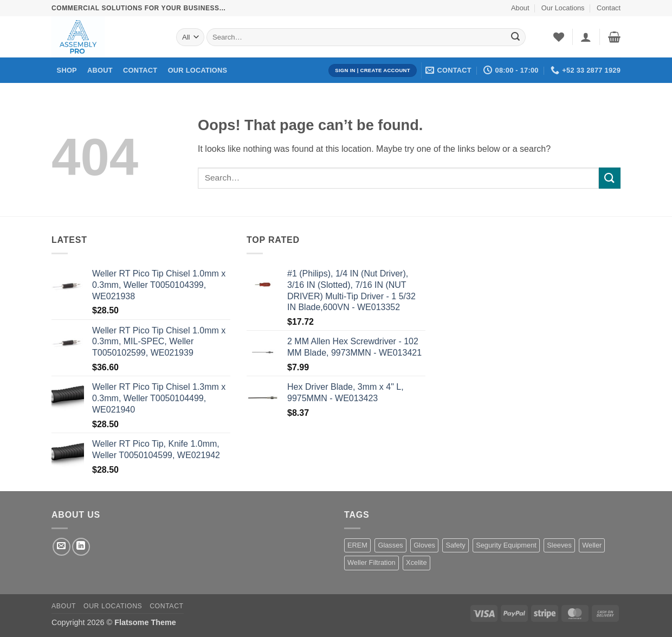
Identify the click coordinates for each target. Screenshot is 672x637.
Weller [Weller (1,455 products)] (592, 545)
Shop (67, 70)
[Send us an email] (62, 547)
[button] (586, 37)
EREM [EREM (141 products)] (357, 545)
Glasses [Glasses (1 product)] (390, 545)
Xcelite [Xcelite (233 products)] (416, 562)
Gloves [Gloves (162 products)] (424, 545)
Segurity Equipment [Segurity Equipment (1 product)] (506, 545)
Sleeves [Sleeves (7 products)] (559, 545)
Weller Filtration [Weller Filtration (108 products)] (371, 562)
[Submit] (515, 37)
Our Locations (563, 8)
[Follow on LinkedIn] (81, 547)
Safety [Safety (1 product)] (455, 545)
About (520, 8)
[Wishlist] (559, 37)
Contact (609, 8)
